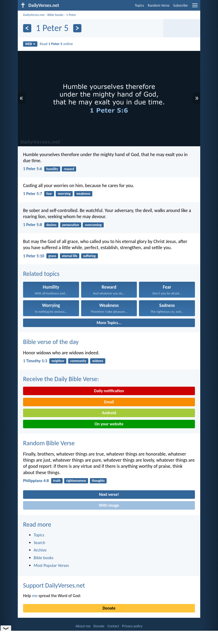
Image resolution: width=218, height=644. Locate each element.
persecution (71, 225)
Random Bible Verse (49, 443)
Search (40, 543)
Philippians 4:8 (36, 481)
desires (51, 225)
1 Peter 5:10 (34, 256)
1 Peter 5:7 (32, 194)
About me (83, 626)
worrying (64, 194)
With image (109, 505)
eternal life (69, 256)
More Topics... (109, 323)
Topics (139, 5)
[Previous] (27, 28)
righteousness (76, 481)
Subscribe (180, 5)
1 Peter (71, 15)
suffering (89, 256)
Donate (109, 608)
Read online (56, 44)
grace (52, 256)
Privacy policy (132, 626)
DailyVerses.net (34, 15)
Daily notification (109, 391)
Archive (40, 550)
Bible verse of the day (51, 342)
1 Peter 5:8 (32, 225)
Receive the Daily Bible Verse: (61, 379)
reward (69, 169)
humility (52, 169)
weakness (83, 194)
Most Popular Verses (51, 565)
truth (57, 481)
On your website (109, 424)
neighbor (58, 361)
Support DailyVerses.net (54, 585)
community (78, 361)
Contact (113, 626)
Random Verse (159, 5)
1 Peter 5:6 (32, 169)
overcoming (93, 225)
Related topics (41, 274)
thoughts (98, 481)
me (35, 596)
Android (109, 413)
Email (109, 402)
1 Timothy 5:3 (35, 361)
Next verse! (109, 494)
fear (49, 194)
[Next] (77, 28)
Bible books (55, 15)
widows (98, 361)
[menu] (195, 7)
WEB (30, 44)
